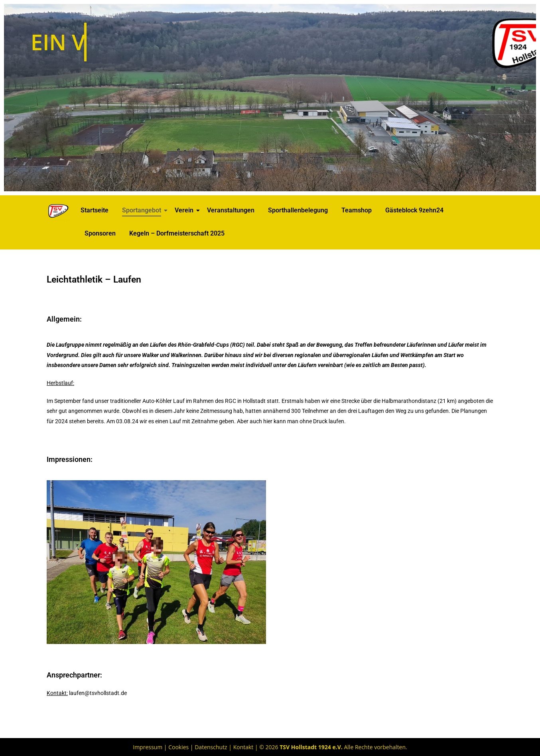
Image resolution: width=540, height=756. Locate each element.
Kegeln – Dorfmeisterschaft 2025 (177, 233)
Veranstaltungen (231, 210)
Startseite (95, 210)
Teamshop (357, 210)
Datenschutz (211, 747)
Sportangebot (143, 210)
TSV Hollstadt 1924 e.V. (311, 747)
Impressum (148, 747)
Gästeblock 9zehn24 (414, 210)
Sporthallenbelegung (298, 210)
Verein (185, 210)
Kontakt (243, 747)
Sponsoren (100, 233)
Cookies (178, 747)
